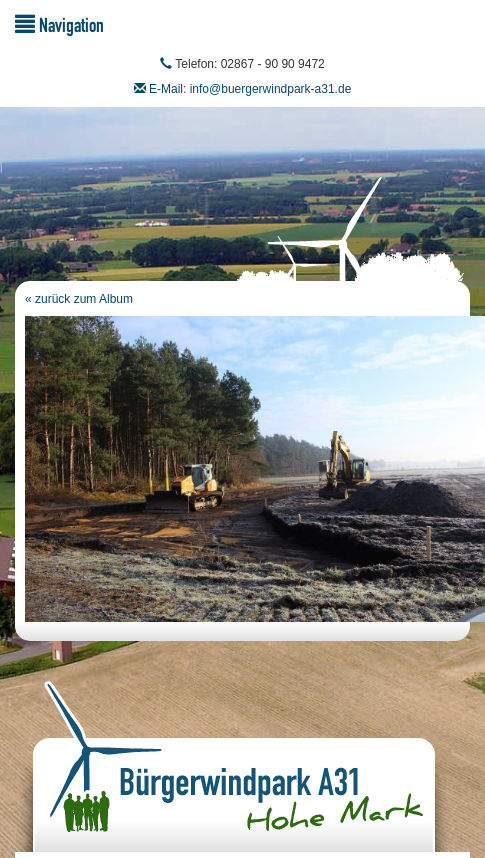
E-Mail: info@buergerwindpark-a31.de (250, 89)
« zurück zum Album (79, 299)
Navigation (59, 24)
